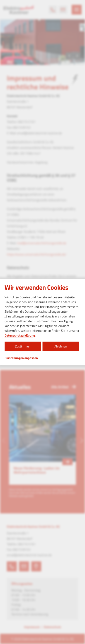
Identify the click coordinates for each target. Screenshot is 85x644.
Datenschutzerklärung (20, 335)
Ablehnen (61, 346)
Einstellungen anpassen (21, 358)
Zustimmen (23, 346)
